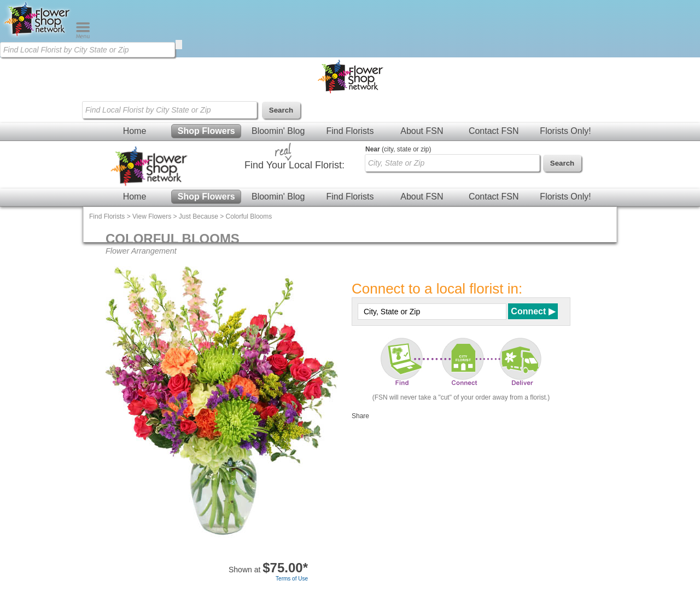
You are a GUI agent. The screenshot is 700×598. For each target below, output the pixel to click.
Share (360, 416)
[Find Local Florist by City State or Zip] (87, 50)
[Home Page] (38, 36)
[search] (179, 45)
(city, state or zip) (398, 149)
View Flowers (152, 216)
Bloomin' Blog (278, 131)
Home (135, 131)
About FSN (422, 131)
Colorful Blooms (249, 216)
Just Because (199, 216)
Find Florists (350, 131)
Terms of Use (292, 579)
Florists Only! (565, 131)
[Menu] (83, 36)
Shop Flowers (206, 131)
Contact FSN (494, 131)
